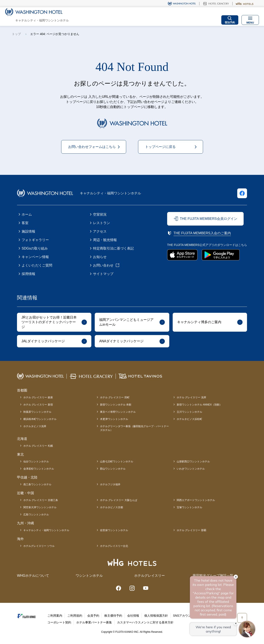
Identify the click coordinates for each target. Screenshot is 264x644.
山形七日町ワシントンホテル (117, 462)
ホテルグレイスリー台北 (114, 546)
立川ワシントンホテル (189, 412)
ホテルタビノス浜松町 (189, 419)
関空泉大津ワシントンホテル (40, 507)
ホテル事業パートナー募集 (94, 622)
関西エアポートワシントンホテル (196, 500)
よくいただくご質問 (37, 265)
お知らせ (100, 257)
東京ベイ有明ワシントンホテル (118, 412)
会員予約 (93, 616)
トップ (16, 34)
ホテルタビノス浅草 (35, 426)
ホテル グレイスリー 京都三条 (41, 500)
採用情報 (28, 274)
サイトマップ (103, 274)
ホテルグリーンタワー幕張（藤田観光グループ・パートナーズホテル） (134, 428)
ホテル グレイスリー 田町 (115, 397)
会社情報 (133, 616)
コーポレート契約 (59, 622)
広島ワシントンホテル (36, 515)
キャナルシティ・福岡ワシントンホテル (46, 530)
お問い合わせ (103, 265)
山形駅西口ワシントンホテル (193, 462)
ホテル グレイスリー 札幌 (38, 446)
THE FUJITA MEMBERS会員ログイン (209, 219)
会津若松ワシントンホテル (39, 469)
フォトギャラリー (35, 240)
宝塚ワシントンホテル (189, 507)
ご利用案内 (55, 616)
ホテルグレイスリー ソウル (39, 546)
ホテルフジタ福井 (110, 484)
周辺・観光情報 (105, 240)
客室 (25, 223)
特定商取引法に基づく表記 (113, 248)
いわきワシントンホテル (191, 469)
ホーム (27, 214)
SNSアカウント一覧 (187, 616)
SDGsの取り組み (35, 248)
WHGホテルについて (33, 576)
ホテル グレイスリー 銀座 (38, 397)
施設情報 (28, 231)
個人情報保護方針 (156, 616)
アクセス (100, 231)
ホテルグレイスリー (150, 576)
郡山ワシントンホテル (113, 469)
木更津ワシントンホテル (114, 419)
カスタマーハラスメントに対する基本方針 (145, 622)
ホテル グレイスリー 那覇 (191, 530)
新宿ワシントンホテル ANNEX (199, 405)
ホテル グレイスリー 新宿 (38, 405)
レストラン (102, 223)
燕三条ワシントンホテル (37, 484)
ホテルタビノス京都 (112, 507)
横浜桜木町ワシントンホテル (40, 419)
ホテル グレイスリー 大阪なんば (119, 500)
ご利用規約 (75, 616)
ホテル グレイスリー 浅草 (191, 397)
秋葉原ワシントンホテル (37, 412)
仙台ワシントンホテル (36, 462)
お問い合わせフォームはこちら (92, 147)
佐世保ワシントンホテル (114, 530)
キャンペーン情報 (35, 257)
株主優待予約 (113, 616)
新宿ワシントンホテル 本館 (116, 405)
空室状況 (100, 214)
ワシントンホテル (89, 576)
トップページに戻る (160, 147)
